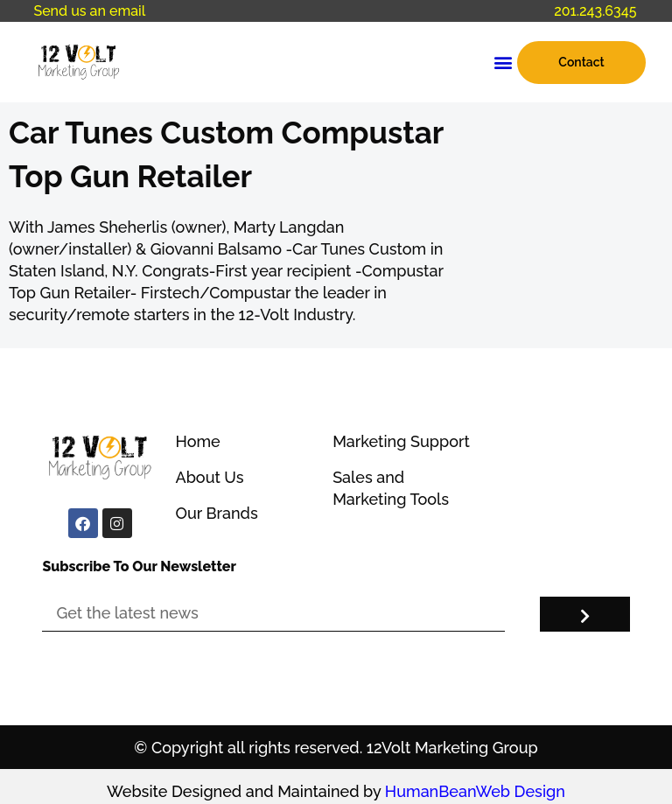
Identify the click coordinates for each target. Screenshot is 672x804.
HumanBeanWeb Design (475, 791)
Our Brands (216, 513)
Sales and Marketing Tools (391, 488)
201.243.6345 (595, 11)
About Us (209, 477)
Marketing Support (401, 441)
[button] (503, 63)
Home (197, 441)
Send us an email (89, 11)
